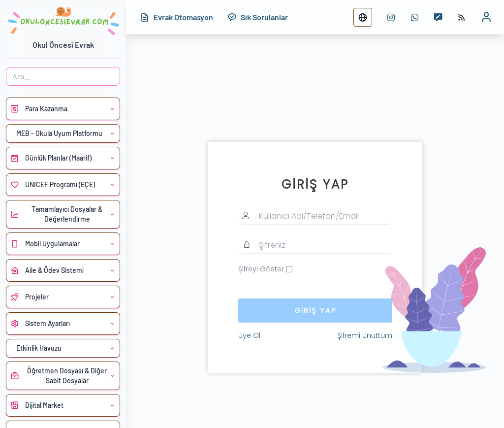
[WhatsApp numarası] (414, 17)
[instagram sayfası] (391, 17)
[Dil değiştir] (363, 17)
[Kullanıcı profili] (486, 17)
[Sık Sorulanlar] (257, 17)
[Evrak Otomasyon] (176, 17)
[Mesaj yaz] (438, 17)
